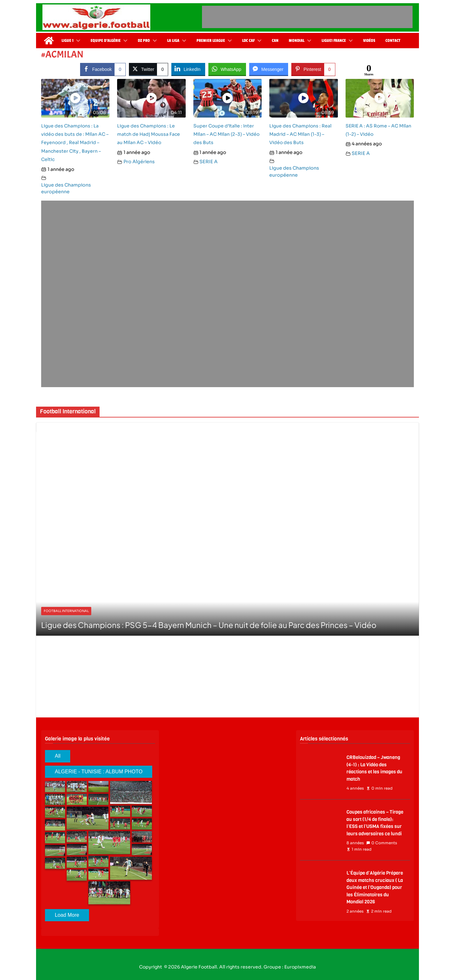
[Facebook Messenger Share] (269, 69)
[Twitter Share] (149, 69)
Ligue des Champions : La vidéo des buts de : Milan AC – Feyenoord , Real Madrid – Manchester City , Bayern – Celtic (75, 143)
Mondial (297, 41)
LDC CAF (248, 41)
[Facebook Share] (103, 69)
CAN (275, 41)
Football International (66, 611)
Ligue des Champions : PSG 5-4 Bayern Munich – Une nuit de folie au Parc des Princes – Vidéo (209, 625)
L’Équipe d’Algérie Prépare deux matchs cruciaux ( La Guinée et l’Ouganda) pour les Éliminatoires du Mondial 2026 (375, 887)
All (58, 756)
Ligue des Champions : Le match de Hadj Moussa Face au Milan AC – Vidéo (149, 134)
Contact (393, 41)
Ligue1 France (334, 41)
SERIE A (209, 162)
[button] (77, 41)
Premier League (211, 41)
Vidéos (369, 41)
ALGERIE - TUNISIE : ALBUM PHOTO (99, 772)
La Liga (173, 41)
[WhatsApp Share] (227, 69)
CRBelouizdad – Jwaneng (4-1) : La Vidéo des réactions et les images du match (374, 768)
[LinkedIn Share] (188, 69)
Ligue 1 (67, 41)
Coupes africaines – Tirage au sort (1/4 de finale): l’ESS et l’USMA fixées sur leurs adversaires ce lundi (375, 823)
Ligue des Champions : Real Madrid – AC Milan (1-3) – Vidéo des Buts (300, 134)
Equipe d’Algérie (106, 41)
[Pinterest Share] (313, 69)
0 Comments (382, 843)
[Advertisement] (307, 17)
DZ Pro (144, 41)
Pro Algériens (139, 162)
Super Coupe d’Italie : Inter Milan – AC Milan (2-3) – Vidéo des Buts (226, 134)
